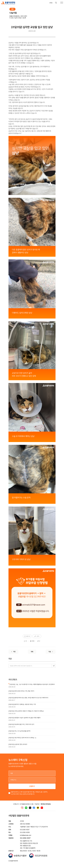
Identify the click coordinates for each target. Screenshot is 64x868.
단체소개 (16, 804)
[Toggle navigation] (62, 3)
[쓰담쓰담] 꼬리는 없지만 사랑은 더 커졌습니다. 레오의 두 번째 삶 (26, 711)
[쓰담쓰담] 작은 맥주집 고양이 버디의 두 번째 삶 (22, 738)
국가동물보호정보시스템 (26, 804)
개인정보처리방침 (46, 804)
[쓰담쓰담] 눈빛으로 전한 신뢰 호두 (18, 744)
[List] (32, 652)
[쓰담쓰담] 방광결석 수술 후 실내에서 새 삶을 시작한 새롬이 (24, 718)
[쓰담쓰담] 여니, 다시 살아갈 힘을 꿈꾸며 (19, 731)
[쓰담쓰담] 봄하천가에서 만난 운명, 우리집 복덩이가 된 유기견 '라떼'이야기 (28, 698)
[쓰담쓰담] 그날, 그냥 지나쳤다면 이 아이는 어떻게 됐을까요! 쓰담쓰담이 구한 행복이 (32, 684)
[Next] (51, 652)
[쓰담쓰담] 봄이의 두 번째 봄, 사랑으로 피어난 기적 (22, 704)
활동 (12, 9)
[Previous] (13, 652)
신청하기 (32, 786)
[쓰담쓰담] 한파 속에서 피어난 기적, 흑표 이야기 (21, 691)
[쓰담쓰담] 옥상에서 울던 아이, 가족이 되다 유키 (21, 724)
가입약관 (37, 804)
